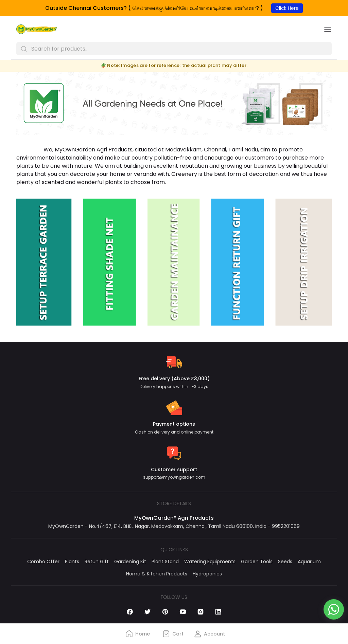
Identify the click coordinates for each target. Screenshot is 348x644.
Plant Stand (165, 562)
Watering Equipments (210, 562)
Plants (72, 562)
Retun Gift (97, 562)
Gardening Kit (130, 562)
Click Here (287, 8)
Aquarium (309, 562)
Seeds (285, 562)
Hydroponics (207, 574)
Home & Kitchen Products (157, 574)
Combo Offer (43, 562)
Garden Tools (257, 562)
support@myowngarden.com (174, 477)
